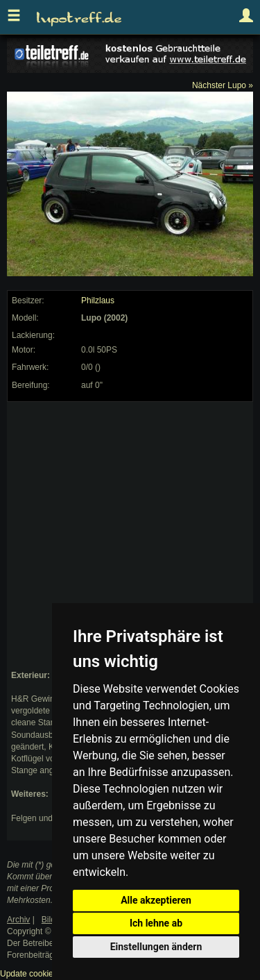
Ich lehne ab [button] (156, 923)
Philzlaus (98, 301)
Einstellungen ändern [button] (156, 947)
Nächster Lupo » (223, 85)
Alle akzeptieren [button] (156, 900)
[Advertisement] (130, 536)
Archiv (18, 920)
